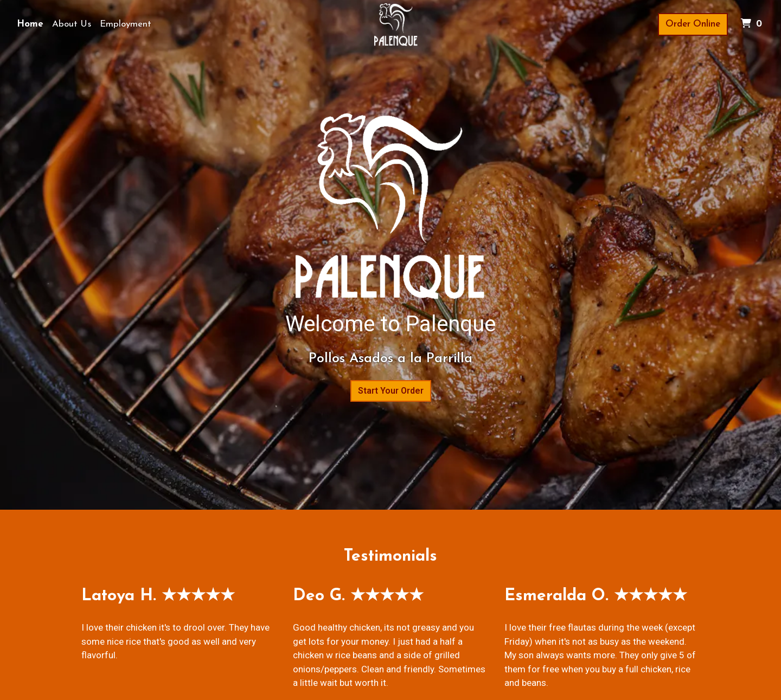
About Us (72, 24)
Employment (126, 24)
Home (30, 24)
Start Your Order (391, 391)
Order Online (693, 24)
